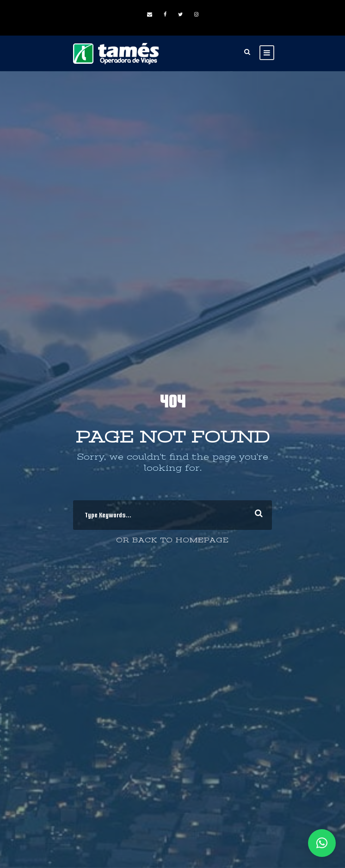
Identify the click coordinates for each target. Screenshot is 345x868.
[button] (322, 843)
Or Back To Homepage (172, 540)
